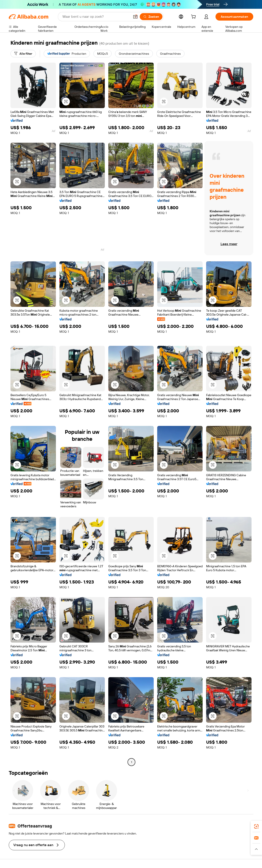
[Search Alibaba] (96, 17)
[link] (256, 826)
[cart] (194, 17)
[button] (135, 17)
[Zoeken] (151, 17)
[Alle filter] (23, 54)
